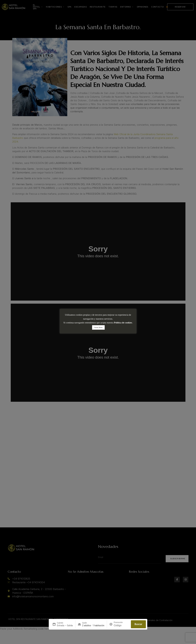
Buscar (138, 624)
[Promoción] (121, 625)
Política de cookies (123, 323)
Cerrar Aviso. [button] (98, 327)
